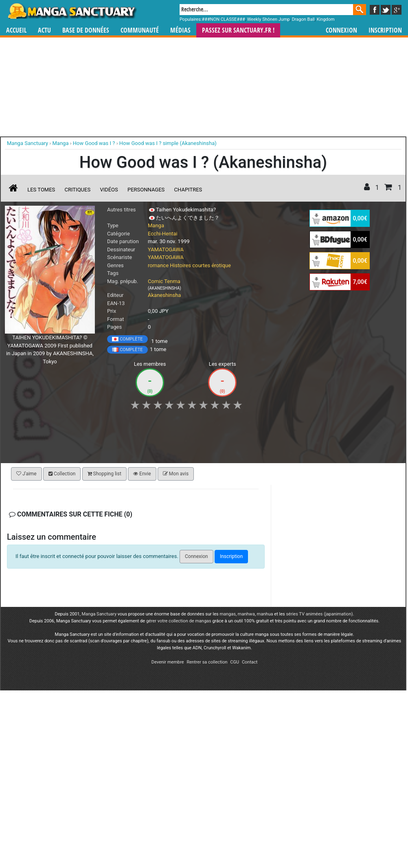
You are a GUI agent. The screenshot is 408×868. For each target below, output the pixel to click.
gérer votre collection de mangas (179, 621)
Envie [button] (142, 474)
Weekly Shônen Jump (269, 19)
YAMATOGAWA (166, 249)
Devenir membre (168, 662)
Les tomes (41, 190)
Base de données (86, 30)
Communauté (140, 30)
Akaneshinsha (164, 295)
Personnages (146, 190)
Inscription (385, 30)
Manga (72, 11)
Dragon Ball (303, 19)
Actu (44, 30)
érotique (221, 265)
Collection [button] (62, 474)
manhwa (246, 614)
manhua (265, 614)
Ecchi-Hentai (163, 234)
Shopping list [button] (104, 474)
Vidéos (109, 190)
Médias (180, 30)
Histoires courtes (190, 265)
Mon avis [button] (176, 474)
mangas (228, 614)
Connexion (341, 30)
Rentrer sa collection (207, 662)
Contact (250, 662)
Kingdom (326, 19)
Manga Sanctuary (99, 614)
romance (158, 265)
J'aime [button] (26, 474)
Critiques (78, 190)
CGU (235, 662)
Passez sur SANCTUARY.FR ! (238, 30)
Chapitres (188, 190)
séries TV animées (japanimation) (319, 614)
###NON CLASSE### (224, 19)
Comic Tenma (164, 281)
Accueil (16, 30)
